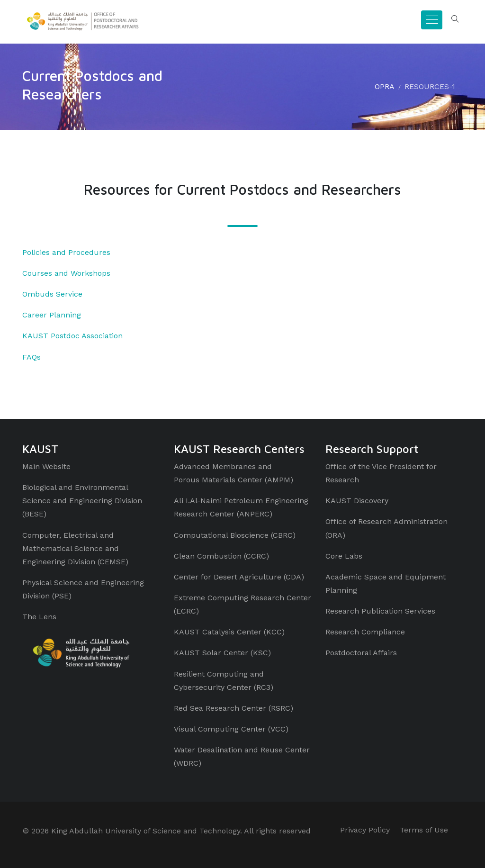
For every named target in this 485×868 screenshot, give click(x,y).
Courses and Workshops (66, 273)
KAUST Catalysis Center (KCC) (229, 632)
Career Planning (52, 315)
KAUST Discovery (357, 501)
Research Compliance (365, 632)
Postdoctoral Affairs (361, 653)
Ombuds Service (52, 294)
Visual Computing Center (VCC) (231, 729)
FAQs (31, 357)
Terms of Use (424, 830)
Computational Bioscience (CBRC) (235, 535)
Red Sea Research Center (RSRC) (234, 708)
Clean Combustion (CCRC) (221, 556)
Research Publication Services (380, 611)
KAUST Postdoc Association (72, 336)
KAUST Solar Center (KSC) (222, 653)
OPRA (385, 86)
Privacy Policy (365, 830)
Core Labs (344, 556)
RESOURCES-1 (430, 86)
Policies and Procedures (66, 252)
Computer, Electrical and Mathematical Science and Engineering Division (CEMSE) (75, 548)
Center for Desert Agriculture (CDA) (239, 577)
